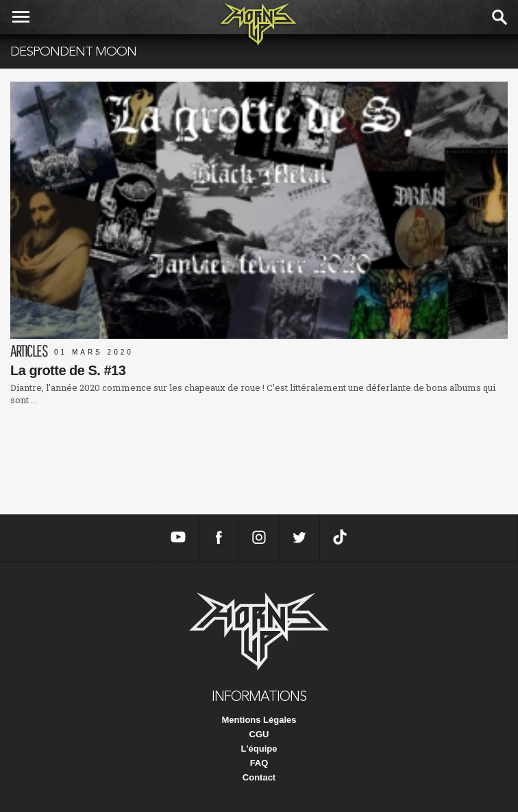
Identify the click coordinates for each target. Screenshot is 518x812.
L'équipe (259, 749)
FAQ (259, 763)
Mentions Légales (259, 720)
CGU (259, 734)
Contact (259, 777)
